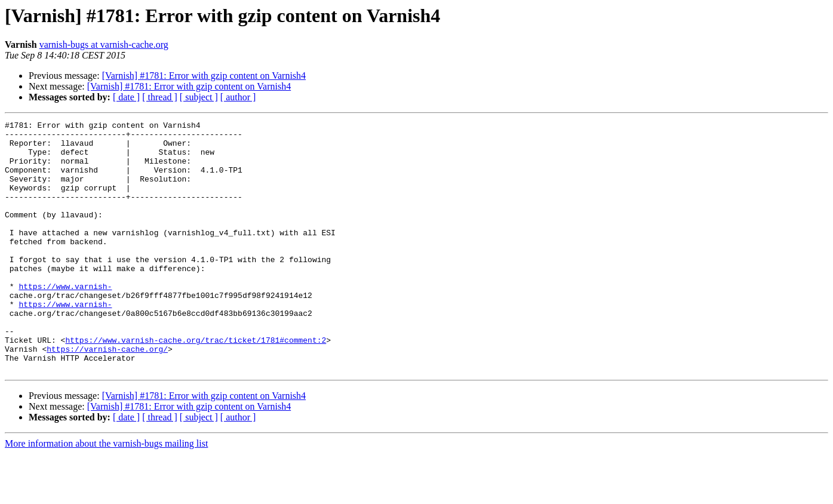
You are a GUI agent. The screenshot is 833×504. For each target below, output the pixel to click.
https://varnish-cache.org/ (107, 395)
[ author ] (238, 97)
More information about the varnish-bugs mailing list (106, 494)
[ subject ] (199, 97)
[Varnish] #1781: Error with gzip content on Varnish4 (204, 76)
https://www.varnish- (65, 320)
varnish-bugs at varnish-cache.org (104, 44)
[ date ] (126, 97)
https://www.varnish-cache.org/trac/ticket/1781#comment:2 (196, 385)
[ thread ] (160, 97)
